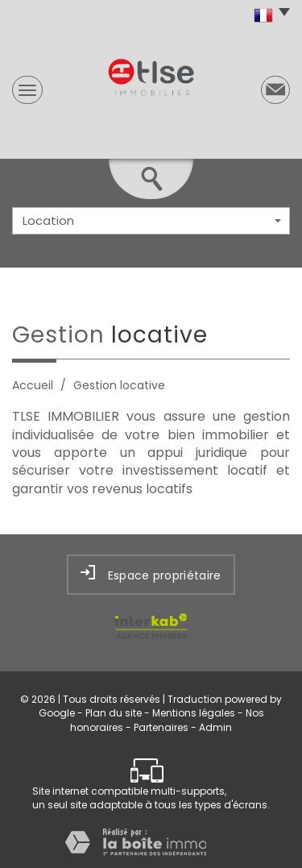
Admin (215, 727)
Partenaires (161, 727)
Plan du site (114, 713)
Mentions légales (194, 713)
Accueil (33, 385)
